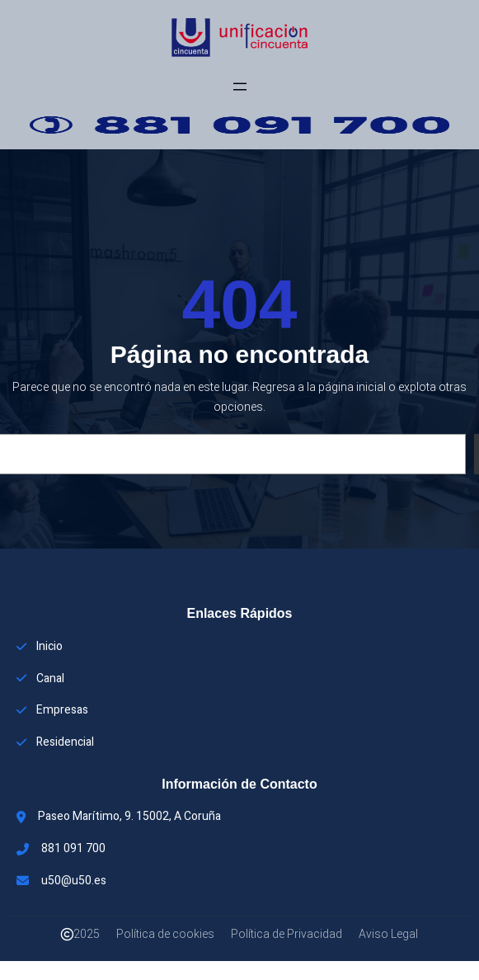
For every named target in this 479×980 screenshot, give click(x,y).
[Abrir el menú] (240, 87)
